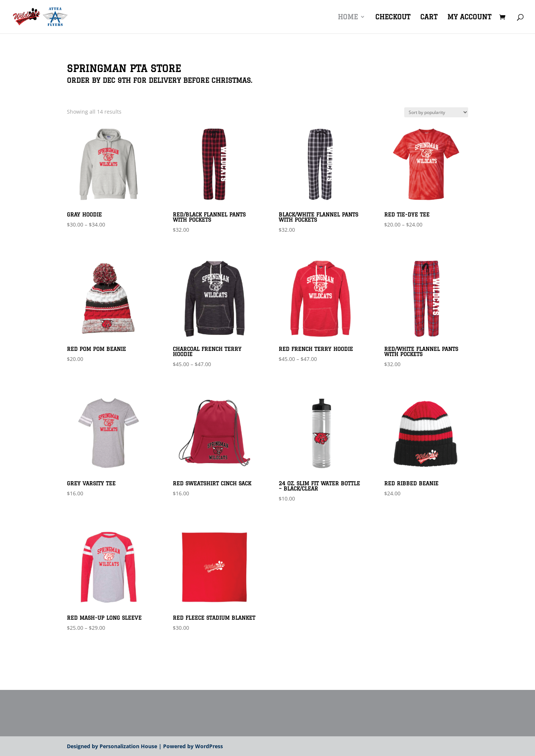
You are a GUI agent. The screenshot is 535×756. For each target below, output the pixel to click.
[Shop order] (436, 112)
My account (469, 17)
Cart (429, 17)
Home (348, 17)
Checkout (393, 17)
